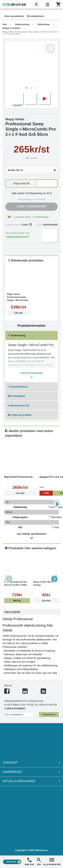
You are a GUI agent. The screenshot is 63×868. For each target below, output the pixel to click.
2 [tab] (32, 88)
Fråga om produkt (20, 415)
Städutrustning (22, 24)
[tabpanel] (32, 64)
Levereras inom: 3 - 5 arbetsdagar (32, 217)
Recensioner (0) (18, 406)
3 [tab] (37, 88)
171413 (26, 225)
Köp (17, 601)
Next (54, 579)
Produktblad (16, 396)
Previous (9, 579)
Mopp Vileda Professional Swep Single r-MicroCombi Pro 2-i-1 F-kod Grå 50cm (31, 33)
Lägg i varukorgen (32, 206)
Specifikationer (18, 387)
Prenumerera (49, 715)
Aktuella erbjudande (32, 781)
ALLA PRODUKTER (52, 861)
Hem (5, 24)
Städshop (32, 763)
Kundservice (32, 772)
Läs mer (18, 313)
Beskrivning (17, 335)
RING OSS (29, 861)
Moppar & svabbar (11, 28)
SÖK (39, 861)
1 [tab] (27, 88)
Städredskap (43, 24)
